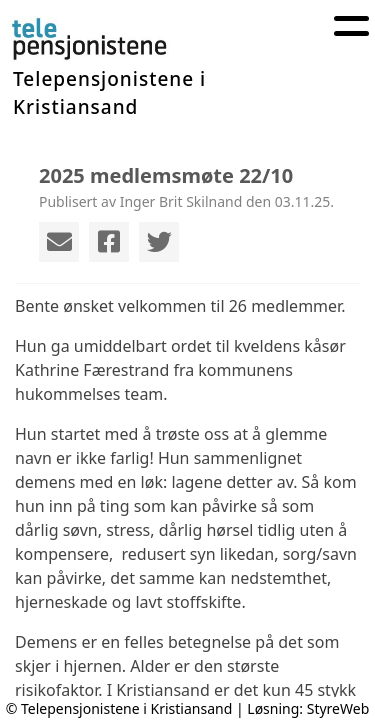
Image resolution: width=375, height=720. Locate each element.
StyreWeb (338, 708)
